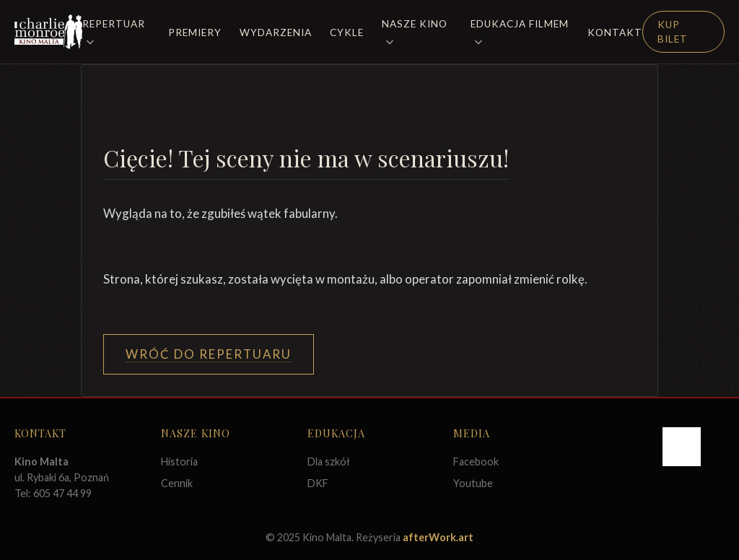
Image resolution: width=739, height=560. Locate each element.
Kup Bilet (673, 32)
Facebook (476, 461)
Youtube (473, 483)
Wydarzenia (276, 32)
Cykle (347, 32)
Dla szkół (329, 461)
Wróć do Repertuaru (209, 354)
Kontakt (615, 32)
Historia (179, 461)
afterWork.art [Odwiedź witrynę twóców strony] (438, 537)
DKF (318, 483)
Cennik (177, 483)
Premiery (195, 32)
